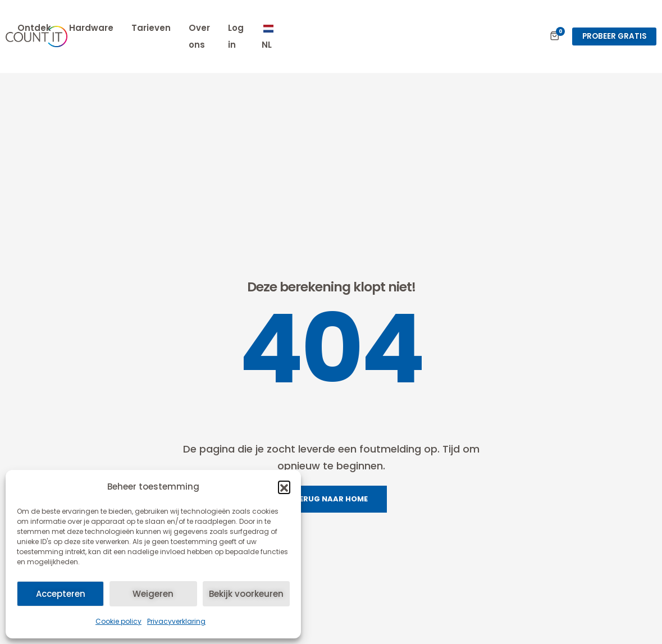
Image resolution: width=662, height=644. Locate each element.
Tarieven (350, 28)
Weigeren (153, 594)
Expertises (175, 28)
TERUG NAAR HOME (331, 362)
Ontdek (233, 28)
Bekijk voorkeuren (246, 594)
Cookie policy (118, 621)
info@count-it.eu (558, 630)
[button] (284, 487)
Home (121, 28)
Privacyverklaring (176, 621)
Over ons (407, 28)
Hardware (290, 28)
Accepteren (61, 594)
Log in (458, 28)
